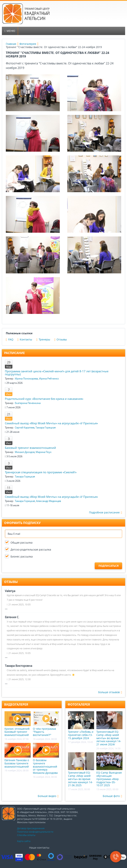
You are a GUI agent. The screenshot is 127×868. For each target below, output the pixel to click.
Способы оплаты (26, 835)
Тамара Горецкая (46, 427)
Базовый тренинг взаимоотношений (30, 448)
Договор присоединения (31, 828)
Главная (11, 44)
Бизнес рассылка (22, 556)
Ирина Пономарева (26, 379)
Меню (10, 31)
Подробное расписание (106, 513)
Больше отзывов (110, 692)
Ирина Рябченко (49, 379)
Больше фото (112, 796)
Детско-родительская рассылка (31, 549)
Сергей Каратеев (25, 427)
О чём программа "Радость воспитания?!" (46, 724)
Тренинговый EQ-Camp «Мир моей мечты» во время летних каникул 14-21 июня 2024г (109, 729)
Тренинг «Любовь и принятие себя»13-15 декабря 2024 (81, 725)
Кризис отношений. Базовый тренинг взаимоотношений (18, 724)
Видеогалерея (16, 704)
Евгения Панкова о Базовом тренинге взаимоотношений (18, 756)
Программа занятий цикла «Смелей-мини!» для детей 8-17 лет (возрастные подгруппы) (57, 373)
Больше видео (48, 796)
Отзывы (61, 339)
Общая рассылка (22, 543)
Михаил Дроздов (25, 452)
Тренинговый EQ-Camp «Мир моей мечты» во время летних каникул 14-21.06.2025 (81, 770)
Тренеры (43, 339)
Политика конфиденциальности (35, 832)
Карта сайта (24, 841)
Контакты (25, 339)
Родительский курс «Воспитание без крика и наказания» (44, 399)
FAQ (10, 339)
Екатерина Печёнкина (28, 403)
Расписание (14, 353)
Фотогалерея (28, 44)
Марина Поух (44, 452)
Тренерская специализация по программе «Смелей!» (41, 472)
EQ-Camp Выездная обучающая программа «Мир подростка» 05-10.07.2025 (109, 770)
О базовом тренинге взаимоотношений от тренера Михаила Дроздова (46, 759)
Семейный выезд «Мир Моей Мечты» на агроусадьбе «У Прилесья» (51, 423)
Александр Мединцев (48, 501)
